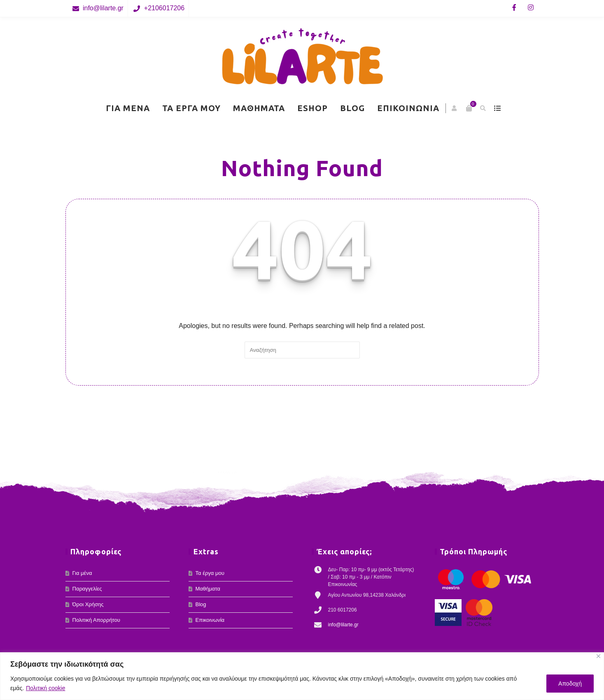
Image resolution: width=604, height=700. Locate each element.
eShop (312, 108)
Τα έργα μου (191, 108)
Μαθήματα (259, 108)
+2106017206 (164, 8)
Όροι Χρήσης (88, 604)
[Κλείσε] (598, 656)
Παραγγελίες (87, 589)
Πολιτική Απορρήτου (96, 620)
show (498, 108)
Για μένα (128, 108)
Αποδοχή (570, 684)
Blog (352, 108)
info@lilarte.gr (103, 8)
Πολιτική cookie (46, 688)
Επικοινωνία (408, 108)
